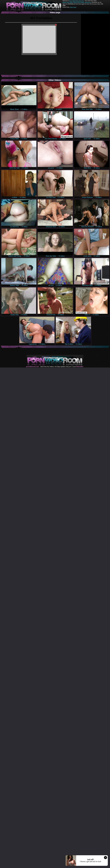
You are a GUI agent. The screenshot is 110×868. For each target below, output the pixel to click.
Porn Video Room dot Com (76, 1)
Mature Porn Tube (68, 2)
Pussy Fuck (73, 7)
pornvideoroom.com (32, 367)
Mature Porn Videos (79, 2)
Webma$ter (80, 367)
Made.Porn (88, 2)
